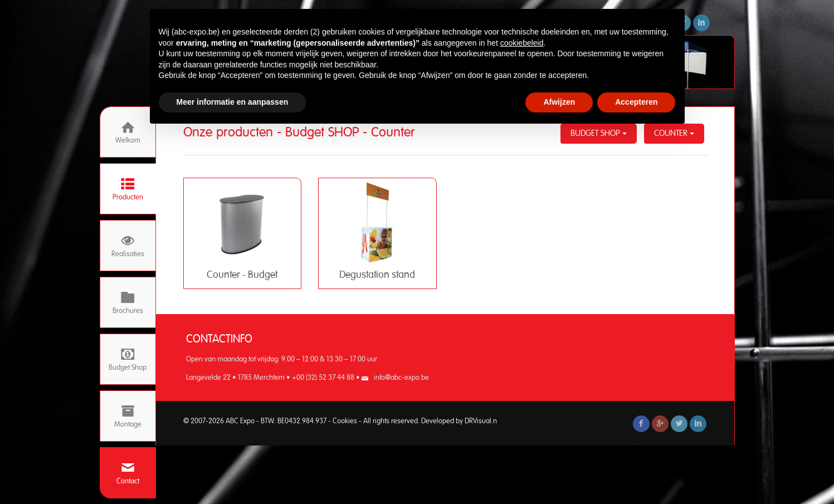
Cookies (345, 421)
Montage (128, 416)
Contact (128, 473)
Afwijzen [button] (559, 102)
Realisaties (128, 246)
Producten (128, 189)
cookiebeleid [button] (522, 43)
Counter (674, 133)
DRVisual (478, 421)
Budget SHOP (599, 133)
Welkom (128, 132)
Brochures (128, 303)
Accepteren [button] (636, 102)
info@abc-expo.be (401, 378)
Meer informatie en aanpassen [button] (233, 102)
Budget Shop (128, 359)
